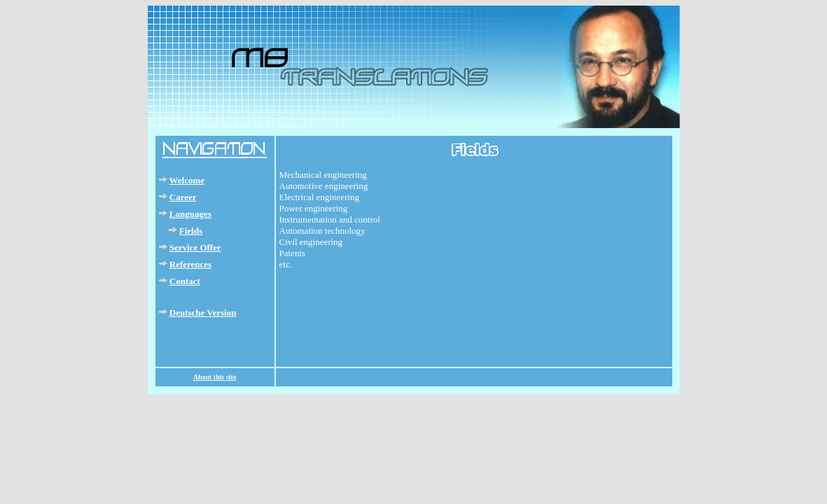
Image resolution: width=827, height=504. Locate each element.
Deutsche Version (203, 313)
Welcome (187, 180)
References (190, 264)
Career (183, 197)
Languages (190, 214)
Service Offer (195, 247)
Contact (185, 281)
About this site (215, 377)
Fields (191, 231)
